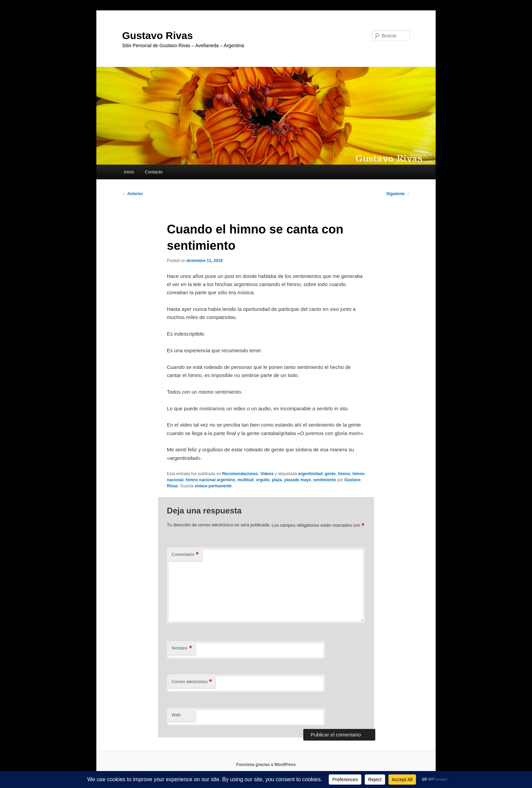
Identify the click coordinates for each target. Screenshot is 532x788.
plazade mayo (298, 480)
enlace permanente (213, 486)
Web (176, 715)
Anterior (133, 194)
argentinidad (310, 474)
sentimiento (325, 480)
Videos (267, 474)
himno (344, 474)
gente (330, 474)
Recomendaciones (240, 474)
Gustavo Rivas (157, 35)
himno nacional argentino (210, 480)
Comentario (185, 555)
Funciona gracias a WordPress (266, 765)
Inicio (129, 172)
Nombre (182, 648)
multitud (245, 480)
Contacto (154, 172)
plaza (277, 480)
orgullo (263, 480)
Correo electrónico (192, 682)
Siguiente (398, 194)
